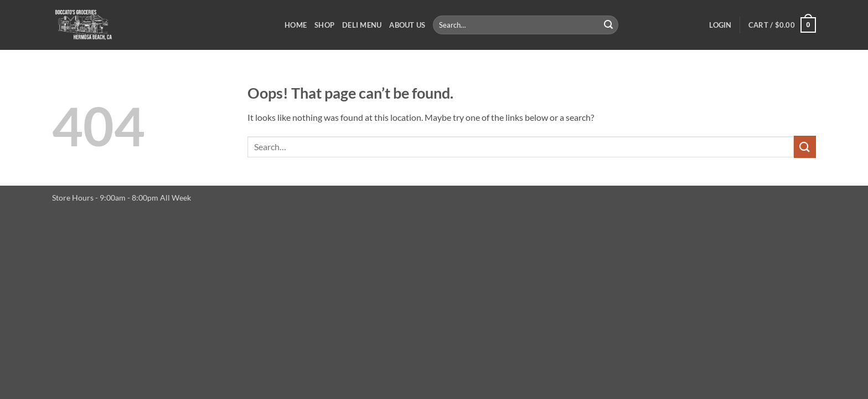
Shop (324, 25)
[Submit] (608, 25)
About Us (407, 25)
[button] (720, 25)
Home (296, 25)
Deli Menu (362, 25)
